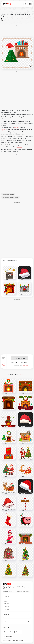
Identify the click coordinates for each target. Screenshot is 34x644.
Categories (7, 604)
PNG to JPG (7, 609)
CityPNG (3, 130)
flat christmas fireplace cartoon (10, 197)
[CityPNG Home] (7, 4)
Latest (6, 601)
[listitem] (7, 632)
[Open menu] (30, 4)
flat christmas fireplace (8, 194)
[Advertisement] (17, 31)
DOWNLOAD (19, 358)
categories (19, 147)
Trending (6, 606)
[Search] (25, 4)
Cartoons (17, 128)
